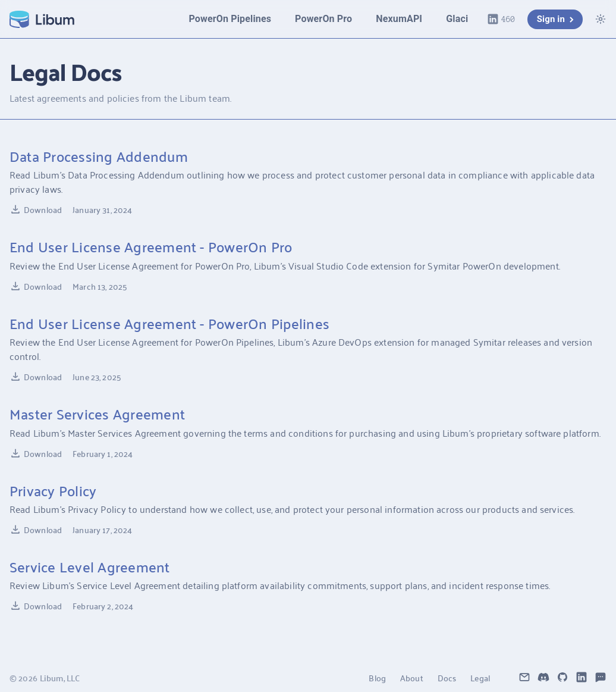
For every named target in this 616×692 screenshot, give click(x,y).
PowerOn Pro (323, 19)
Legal (480, 678)
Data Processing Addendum (99, 156)
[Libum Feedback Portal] (601, 678)
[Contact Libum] (524, 678)
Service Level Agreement (90, 566)
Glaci (457, 19)
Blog (377, 678)
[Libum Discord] (543, 678)
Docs (447, 678)
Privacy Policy (53, 490)
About (412, 678)
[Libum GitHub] (562, 678)
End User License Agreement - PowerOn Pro (151, 246)
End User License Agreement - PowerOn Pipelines (169, 323)
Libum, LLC (60, 678)
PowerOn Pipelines (230, 19)
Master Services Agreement (97, 414)
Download (36, 209)
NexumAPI (399, 19)
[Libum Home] (42, 19)
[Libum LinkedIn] (582, 678)
